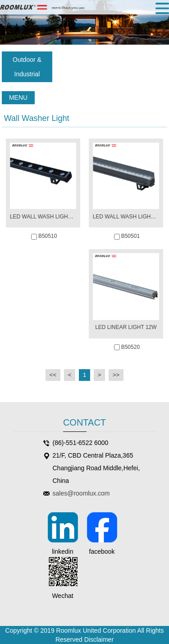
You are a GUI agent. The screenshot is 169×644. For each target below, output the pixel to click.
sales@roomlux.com (81, 493)
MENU (18, 97)
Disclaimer (99, 639)
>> (116, 375)
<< (53, 375)
